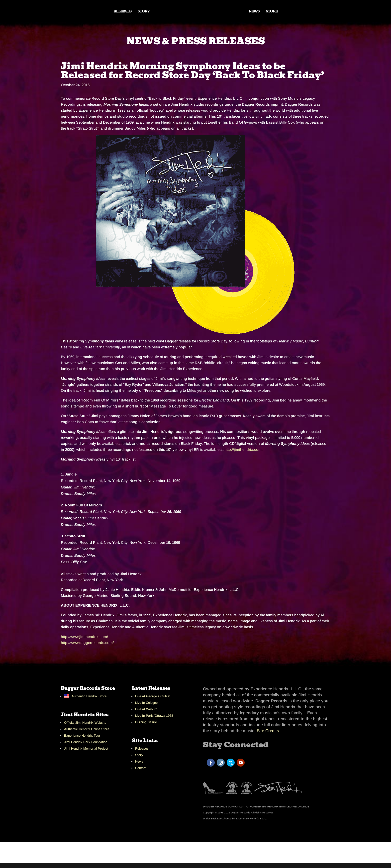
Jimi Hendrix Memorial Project (86, 749)
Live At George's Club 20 (153, 696)
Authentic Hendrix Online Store (87, 729)
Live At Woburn (146, 709)
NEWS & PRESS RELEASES (196, 41)
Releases (142, 749)
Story (139, 755)
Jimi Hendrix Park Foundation (86, 742)
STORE (272, 11)
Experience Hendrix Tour (82, 736)
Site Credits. (269, 731)
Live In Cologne (146, 703)
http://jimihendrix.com (243, 449)
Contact (141, 768)
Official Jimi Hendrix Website (85, 723)
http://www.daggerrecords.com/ (87, 643)
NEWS (254, 11)
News (139, 761)
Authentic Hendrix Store (89, 696)
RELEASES (122, 11)
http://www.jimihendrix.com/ (84, 637)
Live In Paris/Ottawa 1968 (154, 716)
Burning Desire (146, 722)
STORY (144, 11)
